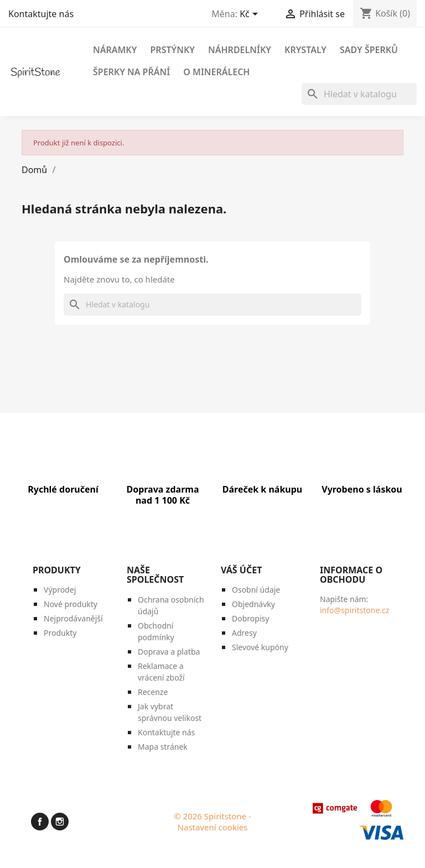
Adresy (244, 633)
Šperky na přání (131, 72)
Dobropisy (250, 618)
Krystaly (305, 50)
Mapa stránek (163, 747)
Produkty (60, 633)
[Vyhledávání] (359, 94)
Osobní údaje (256, 590)
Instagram (60, 820)
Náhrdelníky (240, 50)
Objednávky (253, 604)
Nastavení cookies (213, 827)
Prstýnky (173, 50)
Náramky (115, 50)
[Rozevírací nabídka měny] (251, 15)
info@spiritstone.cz (354, 610)
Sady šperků (369, 50)
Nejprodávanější (73, 618)
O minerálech (216, 72)
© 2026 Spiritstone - (212, 816)
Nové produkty (71, 604)
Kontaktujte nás (41, 14)
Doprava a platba (169, 652)
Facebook (40, 820)
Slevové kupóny (260, 647)
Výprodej (60, 590)
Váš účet (241, 570)
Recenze (153, 692)
